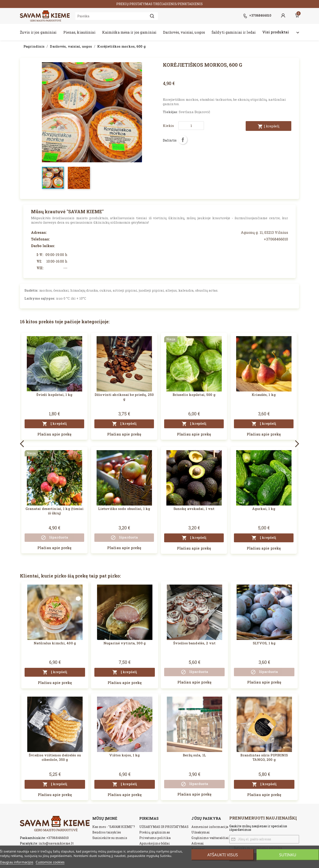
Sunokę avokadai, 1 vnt (194, 509)
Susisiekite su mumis (110, 838)
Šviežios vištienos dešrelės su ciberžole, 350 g (55, 757)
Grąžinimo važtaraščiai (210, 838)
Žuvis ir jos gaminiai (38, 32)
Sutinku (288, 855)
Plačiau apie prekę (54, 434)
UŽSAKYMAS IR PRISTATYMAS (164, 827)
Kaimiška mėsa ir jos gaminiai (129, 32)
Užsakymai (201, 832)
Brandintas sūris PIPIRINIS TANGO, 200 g (264, 757)
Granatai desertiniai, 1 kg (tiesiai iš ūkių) (54, 511)
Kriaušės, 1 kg (264, 395)
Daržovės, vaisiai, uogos (184, 32)
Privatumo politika (155, 838)
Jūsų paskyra (206, 818)
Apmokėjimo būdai (155, 843)
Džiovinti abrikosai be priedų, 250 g (124, 397)
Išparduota (54, 538)
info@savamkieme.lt (56, 843)
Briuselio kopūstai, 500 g (194, 395)
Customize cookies (50, 862)
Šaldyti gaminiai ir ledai (234, 32)
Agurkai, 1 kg (264, 509)
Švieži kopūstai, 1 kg (54, 395)
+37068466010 (57, 838)
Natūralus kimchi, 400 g (55, 643)
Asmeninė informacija (210, 827)
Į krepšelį (268, 126)
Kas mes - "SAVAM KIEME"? (114, 827)
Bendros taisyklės (107, 832)
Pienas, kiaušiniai (79, 32)
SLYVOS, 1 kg (264, 643)
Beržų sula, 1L (194, 755)
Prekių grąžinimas (155, 832)
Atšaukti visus (223, 855)
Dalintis (183, 140)
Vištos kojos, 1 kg (124, 755)
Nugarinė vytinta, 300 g (125, 643)
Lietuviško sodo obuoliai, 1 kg (124, 509)
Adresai (198, 843)
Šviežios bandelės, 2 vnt (194, 643)
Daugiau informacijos (17, 862)
